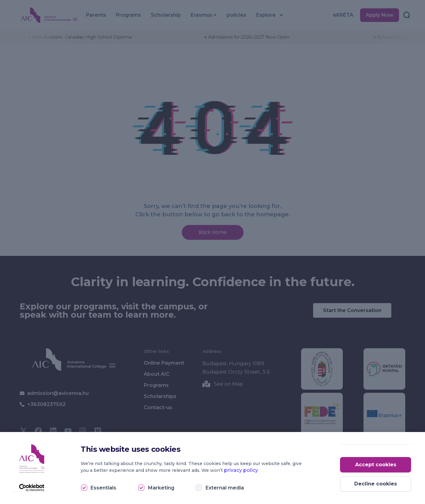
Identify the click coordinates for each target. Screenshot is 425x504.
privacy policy (241, 470)
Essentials (103, 488)
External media (225, 488)
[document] (212, 252)
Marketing (161, 488)
